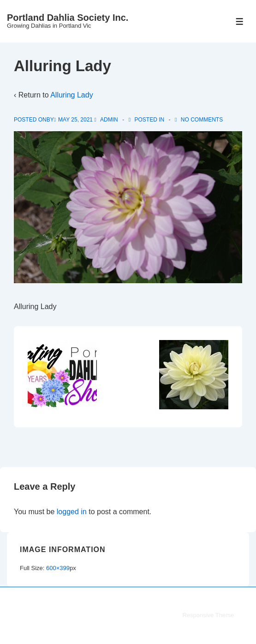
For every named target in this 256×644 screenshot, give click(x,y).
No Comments (202, 120)
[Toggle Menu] (240, 21)
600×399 (58, 568)
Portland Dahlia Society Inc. (68, 18)
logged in (72, 512)
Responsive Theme (208, 615)
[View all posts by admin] (107, 120)
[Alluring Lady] (75, 120)
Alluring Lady (72, 95)
